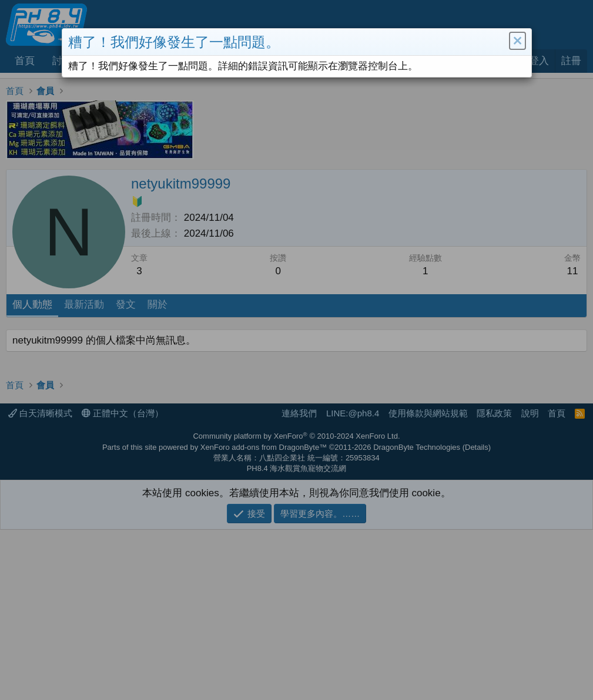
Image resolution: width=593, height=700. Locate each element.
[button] (516, 42)
